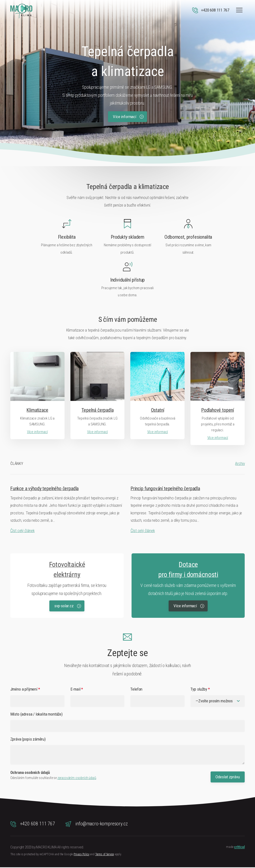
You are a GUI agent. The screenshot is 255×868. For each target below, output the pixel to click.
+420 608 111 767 (33, 825)
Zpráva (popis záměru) (28, 740)
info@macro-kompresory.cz (97, 825)
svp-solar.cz (68, 606)
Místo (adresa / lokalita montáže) (36, 715)
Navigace (239, 10)
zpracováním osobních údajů (77, 779)
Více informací (128, 117)
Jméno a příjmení (25, 689)
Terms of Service (105, 855)
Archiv (240, 464)
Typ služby (200, 689)
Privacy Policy (81, 855)
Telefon (136, 689)
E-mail (77, 689)
